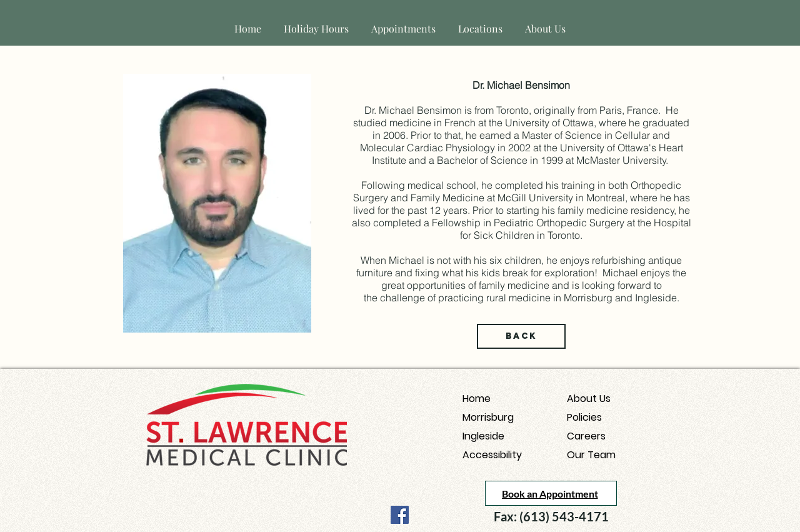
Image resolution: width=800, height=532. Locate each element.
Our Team (591, 455)
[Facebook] (400, 515)
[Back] (521, 336)
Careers (586, 436)
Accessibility (492, 455)
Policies (584, 417)
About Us (589, 399)
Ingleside (483, 436)
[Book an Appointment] (551, 493)
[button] (480, 23)
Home (477, 399)
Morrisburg (488, 417)
